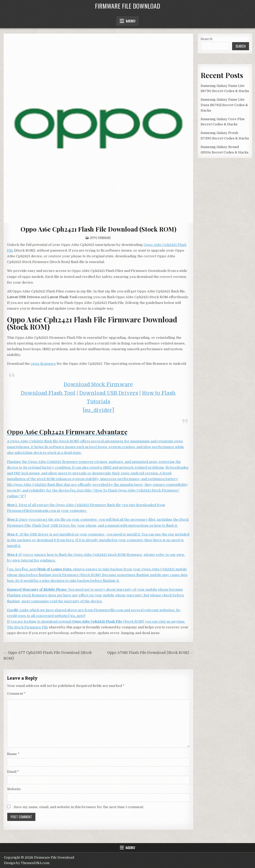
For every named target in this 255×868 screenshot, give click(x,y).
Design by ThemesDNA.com (27, 863)
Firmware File (36, 627)
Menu (131, 21)
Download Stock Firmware (98, 384)
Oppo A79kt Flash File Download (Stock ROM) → (150, 653)
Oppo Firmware (100, 238)
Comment (16, 694)
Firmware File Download (127, 6)
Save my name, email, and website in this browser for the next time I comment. (79, 807)
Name (13, 754)
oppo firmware (43, 364)
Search (207, 39)
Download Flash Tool (48, 393)
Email (13, 772)
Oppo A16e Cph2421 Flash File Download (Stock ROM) (98, 229)
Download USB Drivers (109, 393)
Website (14, 789)
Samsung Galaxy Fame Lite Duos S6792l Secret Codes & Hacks (224, 105)
